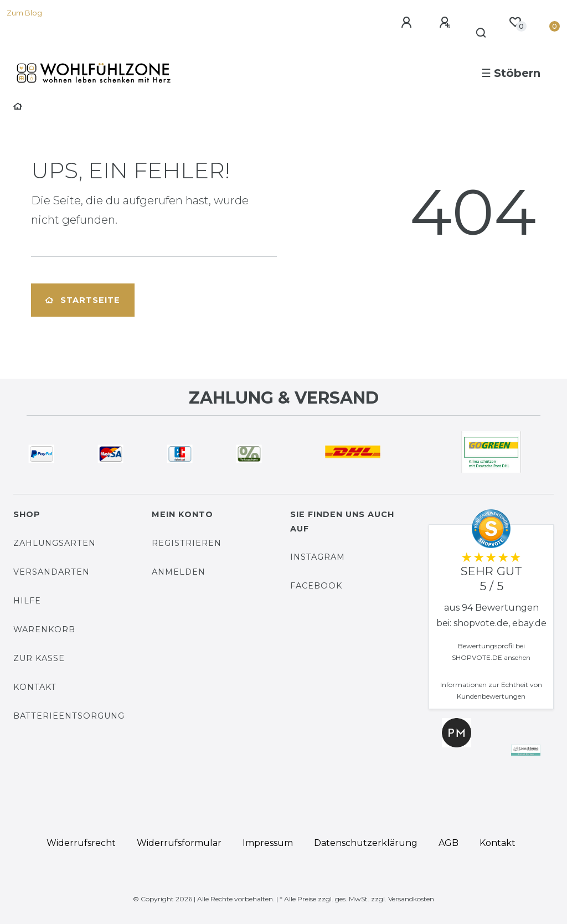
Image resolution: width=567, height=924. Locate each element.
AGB (449, 843)
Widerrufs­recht (81, 843)
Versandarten (51, 572)
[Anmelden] (408, 23)
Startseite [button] (83, 300)
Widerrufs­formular (179, 843)
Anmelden (179, 572)
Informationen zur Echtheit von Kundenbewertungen (491, 690)
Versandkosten (411, 899)
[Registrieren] (446, 23)
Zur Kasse (39, 658)
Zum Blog (24, 13)
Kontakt (35, 687)
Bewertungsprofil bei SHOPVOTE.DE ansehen (491, 652)
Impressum (268, 843)
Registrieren (187, 543)
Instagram (318, 557)
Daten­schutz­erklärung (366, 843)
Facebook (316, 586)
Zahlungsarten (55, 543)
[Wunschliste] (515, 22)
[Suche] (481, 33)
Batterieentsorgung (69, 716)
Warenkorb (44, 629)
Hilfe (27, 601)
